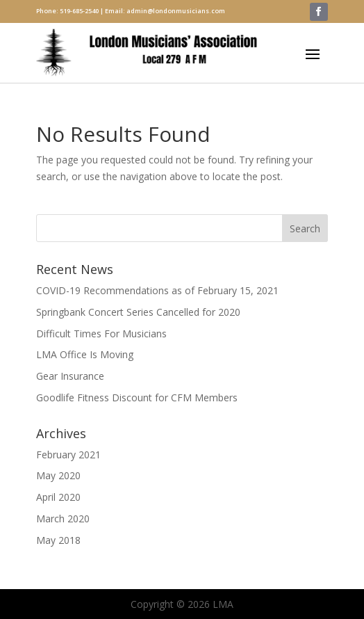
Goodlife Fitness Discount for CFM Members (137, 397)
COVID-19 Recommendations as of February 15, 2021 (157, 290)
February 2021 (68, 455)
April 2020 (58, 497)
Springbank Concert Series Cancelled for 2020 (138, 312)
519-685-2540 (79, 11)
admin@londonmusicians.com (176, 11)
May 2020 (58, 475)
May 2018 (58, 540)
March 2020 (63, 518)
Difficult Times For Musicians (101, 333)
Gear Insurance (70, 376)
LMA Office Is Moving (85, 354)
